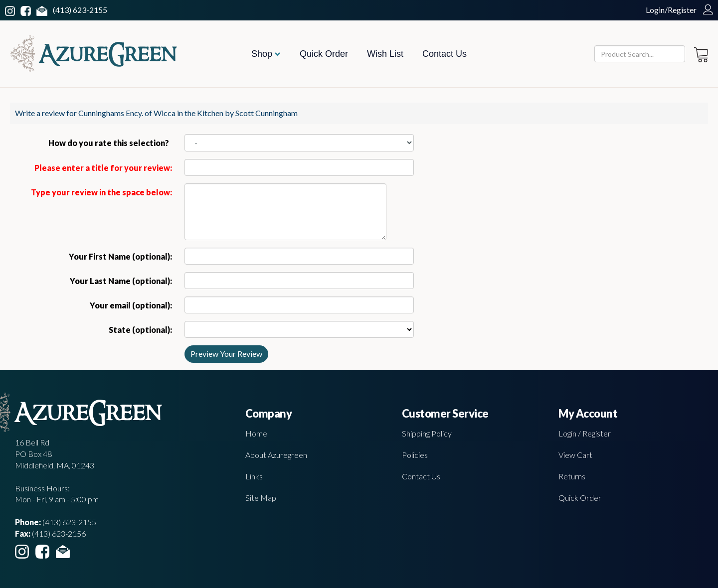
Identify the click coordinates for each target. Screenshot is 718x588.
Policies (415, 455)
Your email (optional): (131, 305)
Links (254, 476)
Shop (266, 54)
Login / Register (585, 433)
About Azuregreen (276, 455)
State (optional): (140, 330)
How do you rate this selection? (110, 143)
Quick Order (324, 54)
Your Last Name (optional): (121, 281)
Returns (572, 476)
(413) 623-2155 (80, 10)
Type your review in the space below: (101, 192)
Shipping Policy (427, 433)
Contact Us (445, 54)
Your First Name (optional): (120, 256)
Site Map (261, 498)
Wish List (385, 54)
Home (256, 433)
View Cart (575, 455)
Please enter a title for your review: (103, 168)
